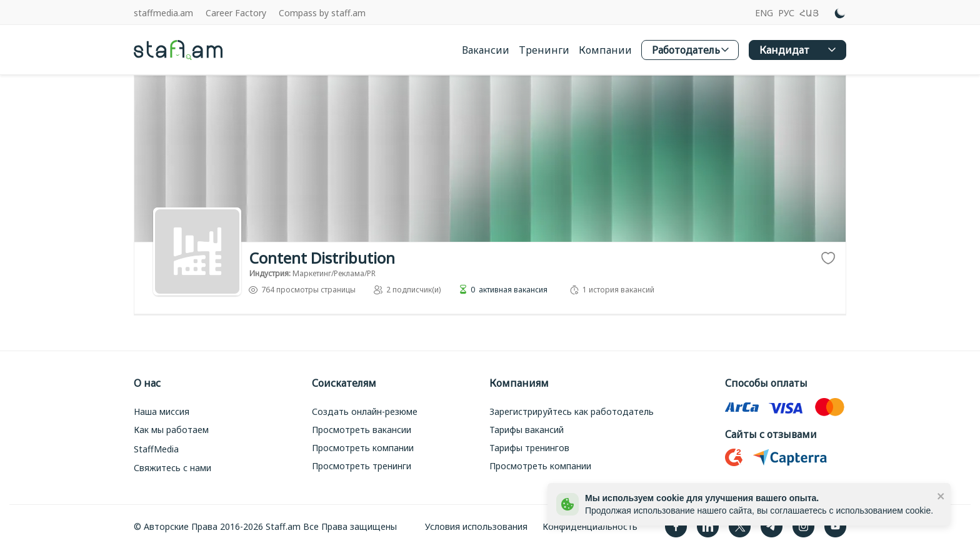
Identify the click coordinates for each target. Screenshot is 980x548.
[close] (941, 496)
